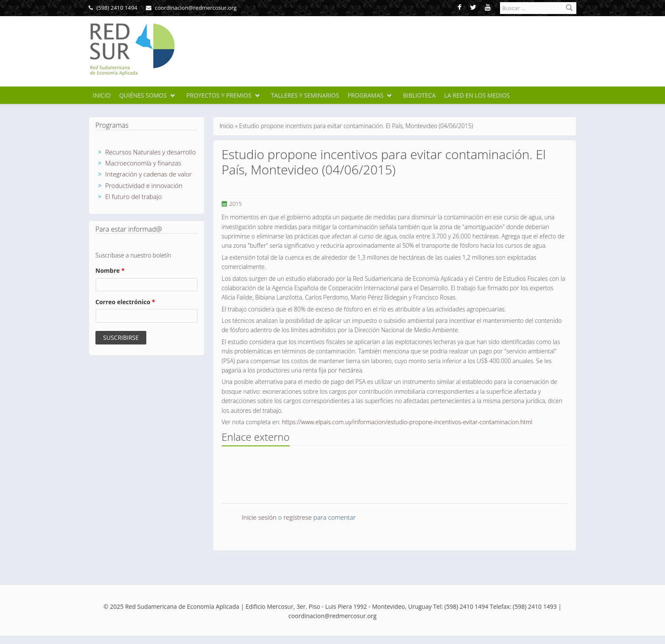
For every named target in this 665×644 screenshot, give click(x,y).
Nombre (110, 270)
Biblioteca (419, 95)
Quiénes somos (143, 95)
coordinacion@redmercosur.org (191, 8)
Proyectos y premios (219, 95)
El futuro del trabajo (134, 196)
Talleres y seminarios (305, 95)
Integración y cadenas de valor (148, 174)
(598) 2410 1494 (113, 8)
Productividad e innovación (144, 185)
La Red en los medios (477, 95)
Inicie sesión (259, 517)
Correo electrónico (125, 302)
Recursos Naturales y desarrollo (151, 152)
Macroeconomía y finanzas (143, 163)
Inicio (102, 95)
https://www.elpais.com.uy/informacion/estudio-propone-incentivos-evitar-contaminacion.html (407, 422)
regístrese (298, 517)
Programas (365, 95)
